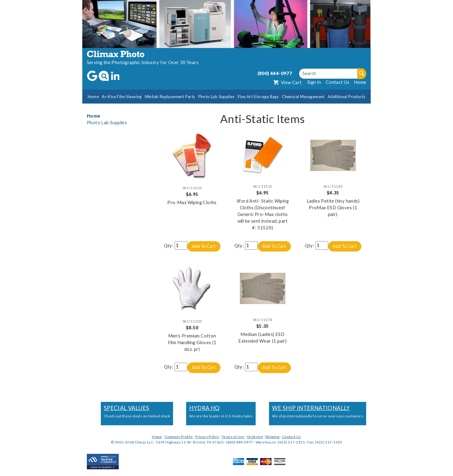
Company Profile (179, 437)
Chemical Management (303, 97)
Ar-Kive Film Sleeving (122, 97)
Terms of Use (233, 437)
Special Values (127, 408)
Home (360, 82)
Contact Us (338, 82)
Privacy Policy (207, 437)
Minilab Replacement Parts (170, 97)
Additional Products (347, 97)
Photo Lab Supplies (216, 97)
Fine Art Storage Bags (258, 97)
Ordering (255, 437)
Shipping (272, 437)
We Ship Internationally (311, 408)
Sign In (314, 82)
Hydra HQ (204, 408)
